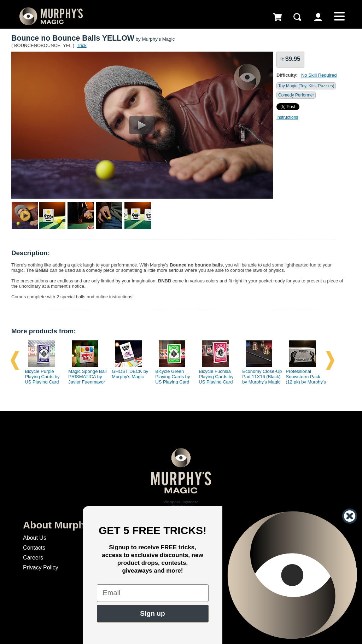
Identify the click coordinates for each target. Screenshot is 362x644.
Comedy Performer (296, 95)
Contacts (34, 548)
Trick (82, 45)
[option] (42, 361)
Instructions (287, 117)
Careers (33, 558)
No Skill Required (319, 75)
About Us (35, 538)
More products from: (43, 331)
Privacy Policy (41, 567)
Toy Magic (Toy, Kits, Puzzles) (306, 86)
